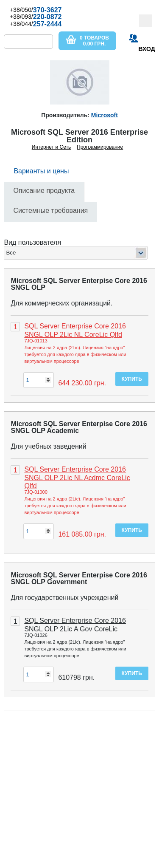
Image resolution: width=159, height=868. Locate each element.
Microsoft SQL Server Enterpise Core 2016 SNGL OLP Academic (79, 427)
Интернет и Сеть (51, 147)
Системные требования (50, 211)
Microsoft (105, 115)
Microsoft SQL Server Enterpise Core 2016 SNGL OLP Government (79, 578)
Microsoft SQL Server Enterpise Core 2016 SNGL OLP (79, 284)
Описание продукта (44, 191)
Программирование (100, 147)
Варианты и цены (41, 171)
